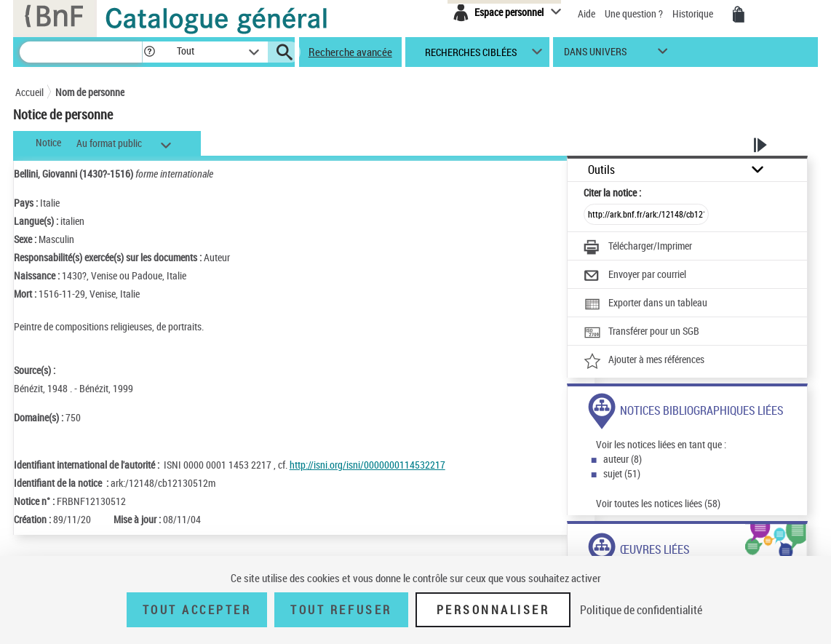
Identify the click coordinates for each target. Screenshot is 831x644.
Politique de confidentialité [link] (641, 610)
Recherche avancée (350, 52)
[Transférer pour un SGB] (641, 333)
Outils (601, 170)
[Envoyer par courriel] (635, 276)
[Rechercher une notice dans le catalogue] (81, 52)
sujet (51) (622, 473)
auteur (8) (623, 459)
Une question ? (635, 13)
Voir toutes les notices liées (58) (658, 503)
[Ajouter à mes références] (644, 361)
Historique (694, 13)
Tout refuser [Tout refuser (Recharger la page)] (341, 610)
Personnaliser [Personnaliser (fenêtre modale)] (493, 610)
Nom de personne (90, 92)
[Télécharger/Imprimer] (638, 247)
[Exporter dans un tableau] (645, 304)
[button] (149, 52)
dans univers (595, 55)
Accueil (29, 92)
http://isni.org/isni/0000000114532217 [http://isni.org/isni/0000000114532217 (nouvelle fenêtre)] (367, 465)
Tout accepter (197, 610)
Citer (612, 192)
